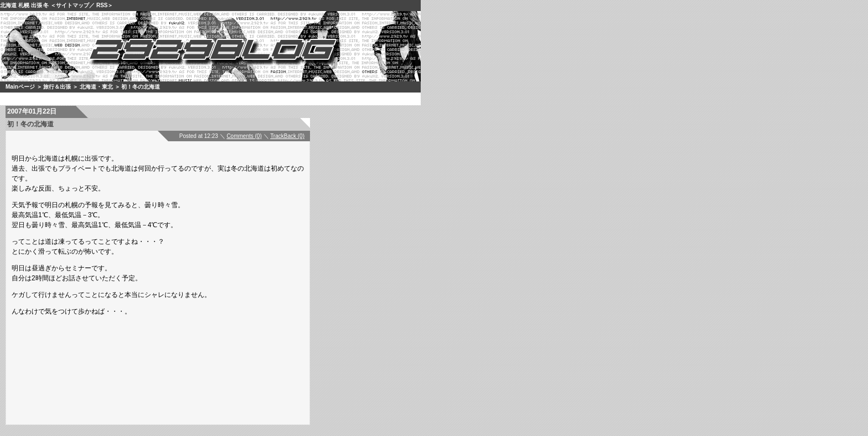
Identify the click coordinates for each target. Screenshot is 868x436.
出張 (37, 5)
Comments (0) (244, 136)
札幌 (24, 5)
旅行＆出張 (57, 87)
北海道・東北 (96, 87)
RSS (102, 5)
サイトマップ (73, 5)
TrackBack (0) (287, 136)
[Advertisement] (174, 353)
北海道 (8, 5)
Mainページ (20, 87)
